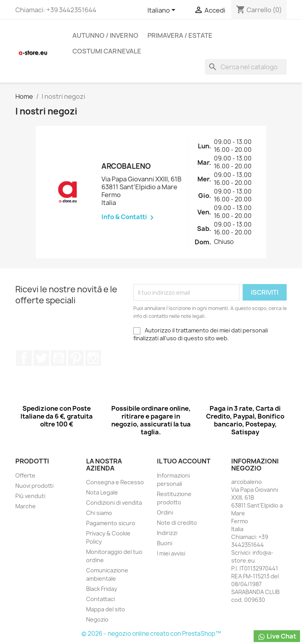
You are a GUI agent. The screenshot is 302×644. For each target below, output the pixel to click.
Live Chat (277, 636)
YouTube (59, 358)
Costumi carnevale (107, 51)
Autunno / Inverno (105, 35)
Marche (26, 506)
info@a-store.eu (252, 556)
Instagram (93, 358)
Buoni (165, 543)
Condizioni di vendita (114, 503)
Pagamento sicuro (111, 523)
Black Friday (102, 589)
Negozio (97, 619)
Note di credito (177, 523)
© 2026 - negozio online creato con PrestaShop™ (151, 634)
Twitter (41, 358)
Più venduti (30, 496)
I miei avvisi (171, 553)
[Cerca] (246, 67)
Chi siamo (99, 513)
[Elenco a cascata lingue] (163, 11)
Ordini (165, 512)
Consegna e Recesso (115, 482)
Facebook (24, 358)
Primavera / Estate (180, 35)
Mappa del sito (106, 609)
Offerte (25, 475)
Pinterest (76, 358)
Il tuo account (184, 461)
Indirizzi (167, 533)
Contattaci (100, 599)
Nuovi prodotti (34, 486)
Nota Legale (102, 492)
